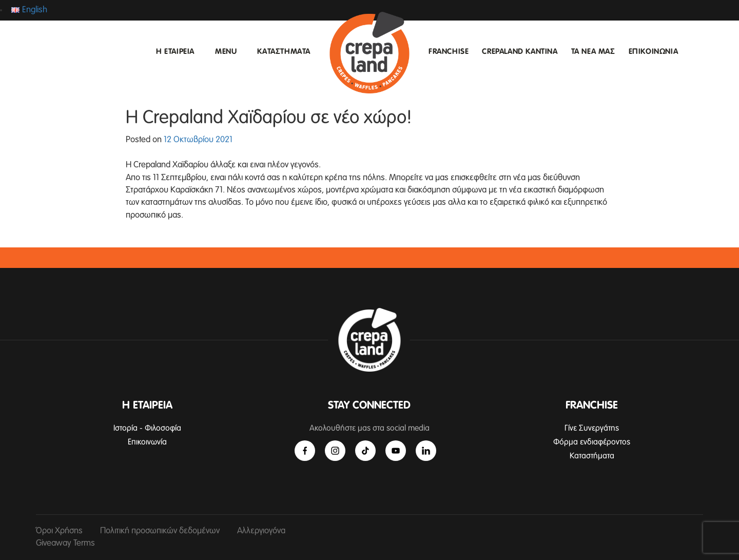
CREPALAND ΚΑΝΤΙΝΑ (520, 52)
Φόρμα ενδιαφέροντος (592, 442)
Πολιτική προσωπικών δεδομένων (160, 531)
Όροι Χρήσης (59, 531)
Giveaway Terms (65, 543)
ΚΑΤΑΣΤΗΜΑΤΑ (284, 52)
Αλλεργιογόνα (261, 531)
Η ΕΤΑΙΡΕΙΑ (175, 52)
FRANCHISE (449, 52)
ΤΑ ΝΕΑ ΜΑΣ (593, 52)
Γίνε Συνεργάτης (592, 428)
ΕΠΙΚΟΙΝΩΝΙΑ (654, 52)
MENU (226, 52)
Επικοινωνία (147, 442)
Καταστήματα (592, 456)
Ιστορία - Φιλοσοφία (147, 428)
